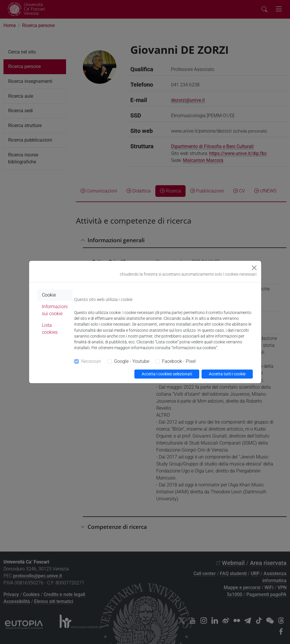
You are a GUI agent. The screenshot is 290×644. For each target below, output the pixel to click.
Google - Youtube (132, 361)
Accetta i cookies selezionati (167, 374)
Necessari (91, 361)
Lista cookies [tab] (50, 329)
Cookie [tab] (49, 295)
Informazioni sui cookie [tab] (55, 310)
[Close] (254, 268)
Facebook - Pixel (179, 361)
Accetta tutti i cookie (227, 374)
